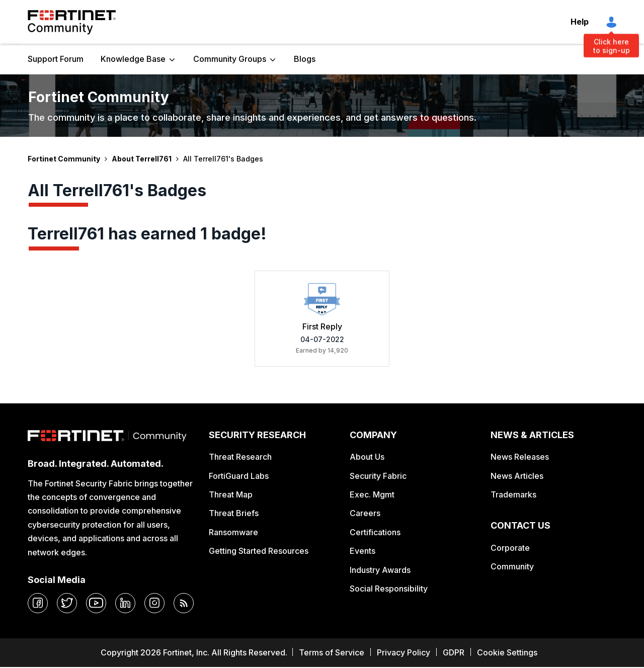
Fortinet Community (72, 22)
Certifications (375, 532)
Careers (365, 513)
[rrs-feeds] (184, 603)
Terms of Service (332, 652)
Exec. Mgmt (372, 494)
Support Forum (56, 59)
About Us (367, 457)
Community (512, 566)
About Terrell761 (142, 159)
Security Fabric (378, 476)
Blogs (305, 59)
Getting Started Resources (259, 551)
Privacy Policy (404, 652)
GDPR (454, 652)
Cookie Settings (507, 652)
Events (363, 551)
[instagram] (154, 603)
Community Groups (230, 59)
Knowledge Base (133, 59)
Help (580, 22)
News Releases (520, 457)
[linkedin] (125, 603)
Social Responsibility (389, 589)
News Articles (517, 476)
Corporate (510, 548)
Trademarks (513, 494)
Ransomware (233, 532)
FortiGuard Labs (239, 476)
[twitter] (67, 603)
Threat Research (240, 457)
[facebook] (38, 603)
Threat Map (231, 494)
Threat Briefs (234, 513)
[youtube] (96, 603)
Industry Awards (380, 570)
